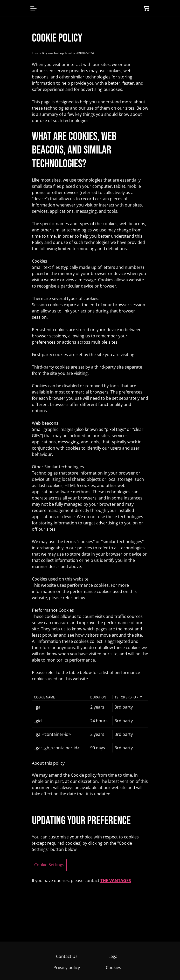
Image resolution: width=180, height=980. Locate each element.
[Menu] (33, 8)
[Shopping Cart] (147, 8)
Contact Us (67, 956)
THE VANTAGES (116, 881)
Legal (113, 956)
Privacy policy (67, 968)
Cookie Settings (49, 865)
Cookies (113, 968)
